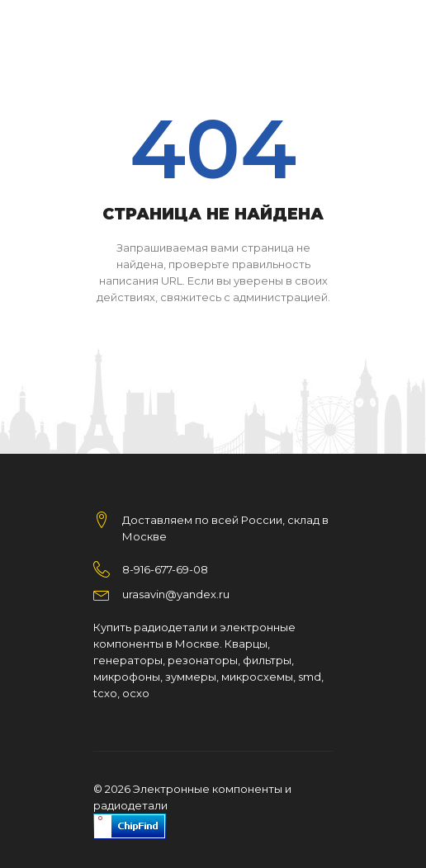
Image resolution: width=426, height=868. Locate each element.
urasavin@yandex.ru (176, 594)
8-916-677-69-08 (165, 569)
